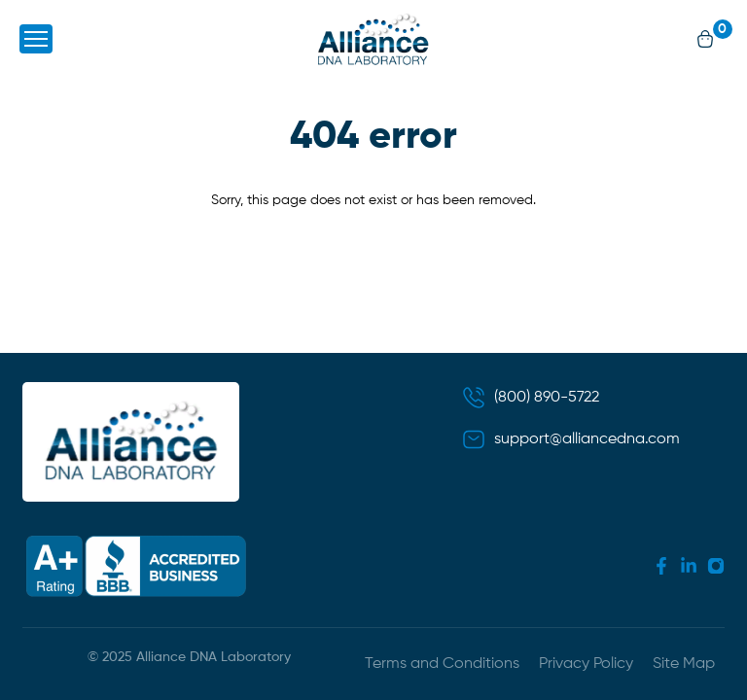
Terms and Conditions (442, 664)
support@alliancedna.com (587, 439)
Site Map (684, 664)
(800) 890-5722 (547, 398)
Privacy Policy (586, 664)
